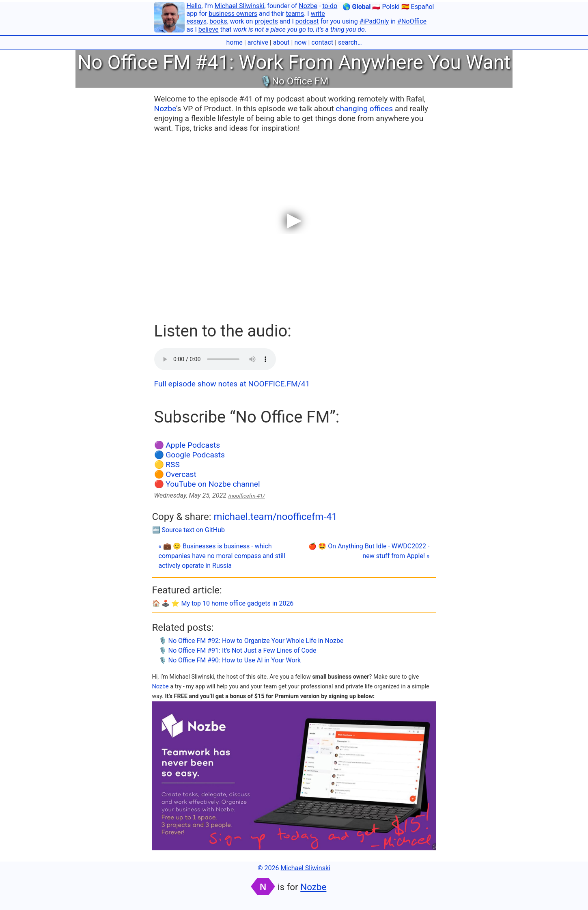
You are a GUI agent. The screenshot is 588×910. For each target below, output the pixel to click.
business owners (233, 14)
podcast (307, 21)
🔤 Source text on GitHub (189, 530)
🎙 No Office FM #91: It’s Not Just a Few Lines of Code (238, 650)
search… (350, 42)
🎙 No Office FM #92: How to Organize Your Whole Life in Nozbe (251, 641)
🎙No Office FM (294, 81)
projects (266, 21)
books (218, 21)
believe (209, 29)
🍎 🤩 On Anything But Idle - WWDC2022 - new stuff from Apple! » (369, 551)
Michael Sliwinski (239, 6)
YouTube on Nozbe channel (213, 484)
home (234, 42)
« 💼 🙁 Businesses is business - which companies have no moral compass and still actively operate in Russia (222, 556)
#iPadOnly (374, 21)
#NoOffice (412, 21)
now (300, 42)
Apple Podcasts (193, 445)
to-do (330, 6)
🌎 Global (357, 7)
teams (295, 14)
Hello (194, 6)
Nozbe (308, 6)
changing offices (364, 109)
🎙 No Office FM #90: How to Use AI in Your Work (230, 660)
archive (258, 42)
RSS (173, 465)
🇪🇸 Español (418, 7)
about (281, 42)
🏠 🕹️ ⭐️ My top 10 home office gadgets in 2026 (223, 603)
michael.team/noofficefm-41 (275, 517)
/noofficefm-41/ (247, 496)
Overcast (181, 474)
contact (322, 42)
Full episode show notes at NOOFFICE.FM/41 (232, 384)
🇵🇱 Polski (386, 7)
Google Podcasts (195, 455)
